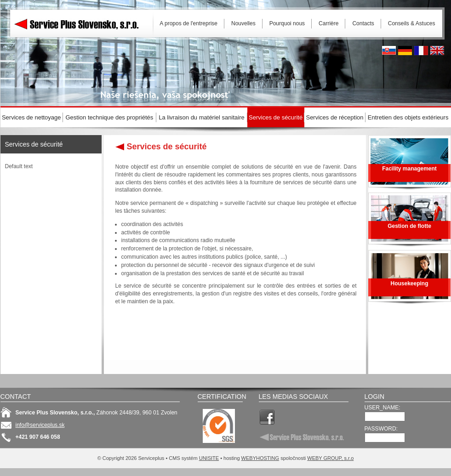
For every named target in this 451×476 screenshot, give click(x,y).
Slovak (389, 51)
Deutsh (405, 51)
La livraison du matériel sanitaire (201, 117)
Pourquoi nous (287, 23)
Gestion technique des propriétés (110, 117)
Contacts (363, 23)
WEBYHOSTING (260, 458)
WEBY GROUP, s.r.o (330, 458)
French (421, 51)
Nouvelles (243, 23)
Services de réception (334, 117)
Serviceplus (83, 23)
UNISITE (209, 458)
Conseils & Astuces (412, 23)
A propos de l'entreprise (188, 23)
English (437, 51)
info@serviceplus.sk (40, 425)
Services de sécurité (34, 144)
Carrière (328, 23)
